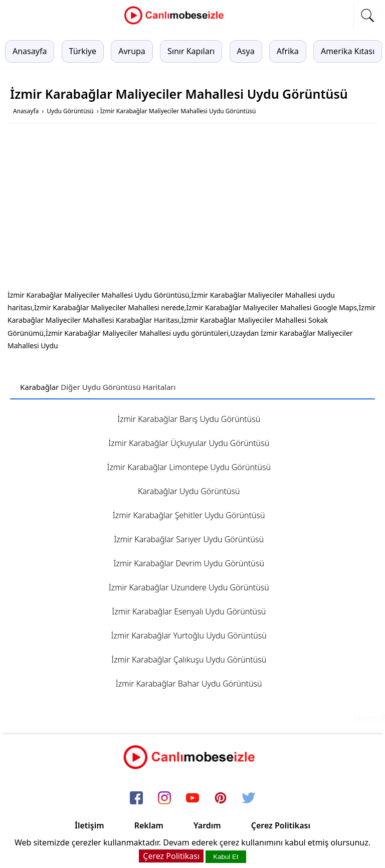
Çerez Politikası (281, 825)
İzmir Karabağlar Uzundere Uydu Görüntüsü (189, 587)
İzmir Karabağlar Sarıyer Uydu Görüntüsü (189, 539)
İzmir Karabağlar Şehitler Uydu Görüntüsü (189, 515)
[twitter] (249, 798)
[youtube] (192, 798)
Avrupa (132, 51)
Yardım (207, 825)
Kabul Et (226, 857)
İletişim (89, 825)
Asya (246, 51)
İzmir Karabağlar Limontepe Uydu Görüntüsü (189, 467)
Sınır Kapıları (191, 51)
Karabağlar (39, 387)
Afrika (288, 51)
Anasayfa (30, 51)
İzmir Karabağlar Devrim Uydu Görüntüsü (189, 563)
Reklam (149, 825)
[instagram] (164, 798)
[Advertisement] (192, 208)
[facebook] (136, 798)
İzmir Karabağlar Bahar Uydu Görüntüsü (189, 684)
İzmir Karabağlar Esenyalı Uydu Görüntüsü (189, 611)
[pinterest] (221, 798)
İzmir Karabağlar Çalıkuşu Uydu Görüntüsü (189, 660)
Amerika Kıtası (348, 51)
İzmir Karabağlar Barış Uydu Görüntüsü (189, 419)
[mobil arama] (367, 16)
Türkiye (83, 51)
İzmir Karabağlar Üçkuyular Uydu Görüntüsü (189, 443)
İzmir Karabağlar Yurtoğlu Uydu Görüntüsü (189, 635)
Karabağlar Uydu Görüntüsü (189, 491)
